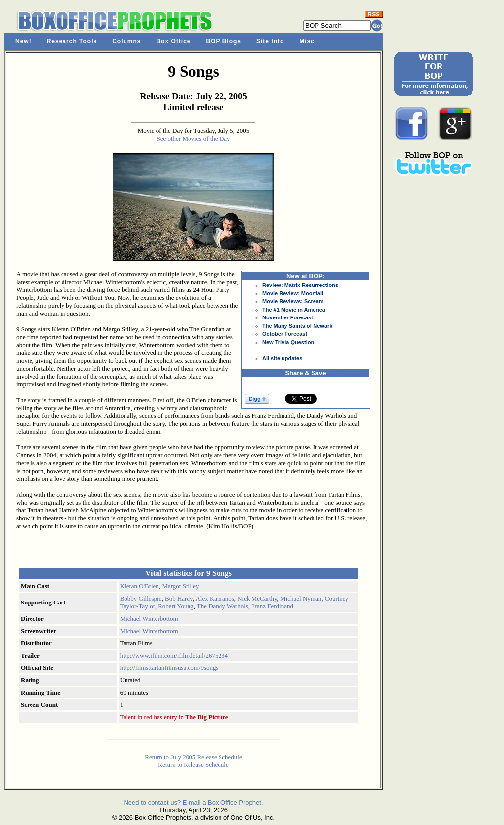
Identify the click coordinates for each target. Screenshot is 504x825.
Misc (307, 41)
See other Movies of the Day (193, 139)
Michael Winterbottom (149, 619)
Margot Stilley (180, 586)
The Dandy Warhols (222, 606)
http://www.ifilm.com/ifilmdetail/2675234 (174, 655)
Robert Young (176, 606)
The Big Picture (206, 717)
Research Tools (72, 41)
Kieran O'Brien (140, 586)
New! (23, 41)
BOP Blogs (224, 41)
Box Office (174, 41)
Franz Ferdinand (272, 606)
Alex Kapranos (215, 598)
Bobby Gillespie (141, 598)
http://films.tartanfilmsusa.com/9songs (169, 668)
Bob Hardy (179, 598)
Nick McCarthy (257, 598)
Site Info (270, 41)
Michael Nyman (301, 598)
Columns (126, 41)
